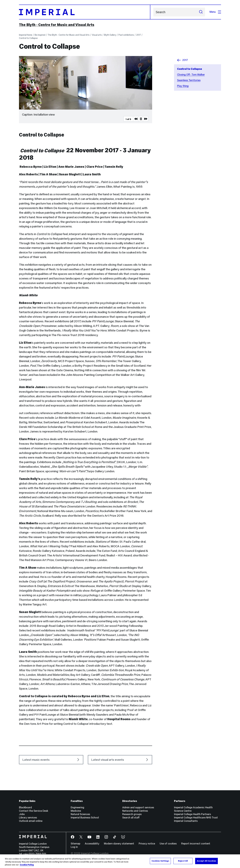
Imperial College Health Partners (192, 814)
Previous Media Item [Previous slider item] (136, 119)
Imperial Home (26, 35)
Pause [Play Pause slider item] (141, 119)
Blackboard (25, 807)
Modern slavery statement (119, 844)
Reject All (183, 861)
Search (153, 12)
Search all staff (131, 818)
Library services (28, 818)
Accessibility (92, 844)
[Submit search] (201, 12)
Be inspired (40, 35)
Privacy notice (147, 844)
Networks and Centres (135, 811)
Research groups (132, 814)
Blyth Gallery (110, 35)
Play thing (183, 86)
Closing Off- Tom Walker (191, 75)
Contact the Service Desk (34, 811)
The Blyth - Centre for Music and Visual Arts (57, 25)
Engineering (77, 807)
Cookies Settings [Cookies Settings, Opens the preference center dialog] (160, 861)
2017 (139, 35)
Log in (74, 847)
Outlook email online (31, 821)
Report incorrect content (196, 844)
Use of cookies (168, 844)
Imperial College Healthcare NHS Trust (196, 818)
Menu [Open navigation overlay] (215, 12)
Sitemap (75, 844)
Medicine (76, 811)
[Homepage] (85, 12)
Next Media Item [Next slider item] (145, 119)
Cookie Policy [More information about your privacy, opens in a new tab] (27, 865)
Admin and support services (138, 807)
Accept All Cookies (206, 861)
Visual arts (97, 35)
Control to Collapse (28, 38)
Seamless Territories (189, 80)
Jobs (22, 814)
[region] (120, 861)
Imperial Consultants (186, 821)
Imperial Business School (85, 818)
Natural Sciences (80, 814)
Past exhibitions (126, 35)
